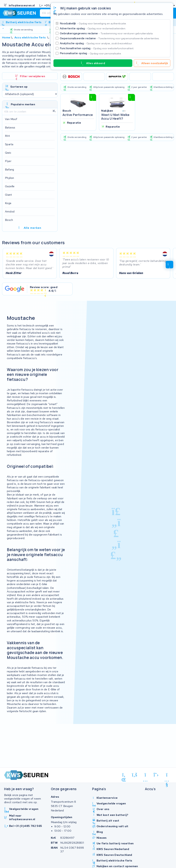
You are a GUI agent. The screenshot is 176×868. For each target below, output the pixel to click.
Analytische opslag (96, 43)
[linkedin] (124, 775)
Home (6, 37)
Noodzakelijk (93, 23)
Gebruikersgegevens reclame (107, 33)
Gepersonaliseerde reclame (110, 38)
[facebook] (135, 775)
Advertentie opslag (93, 28)
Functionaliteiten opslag (97, 48)
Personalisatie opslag (91, 53)
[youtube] (167, 775)
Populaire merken (23, 104)
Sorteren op (19, 87)
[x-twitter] (156, 775)
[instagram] (145, 775)
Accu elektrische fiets (30, 37)
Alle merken (30, 228)
